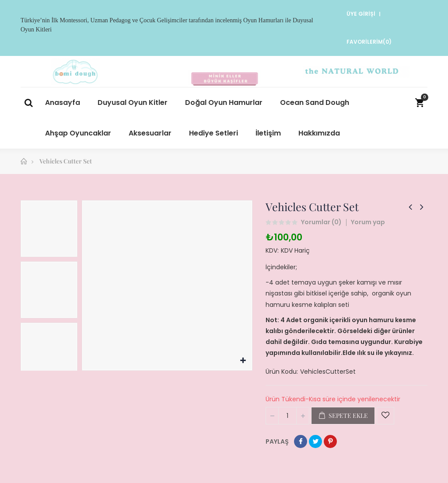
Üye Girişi (360, 14)
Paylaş (301, 441)
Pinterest (330, 441)
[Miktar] (287, 416)
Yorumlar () (321, 222)
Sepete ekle (343, 416)
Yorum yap (368, 222)
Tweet (315, 441)
